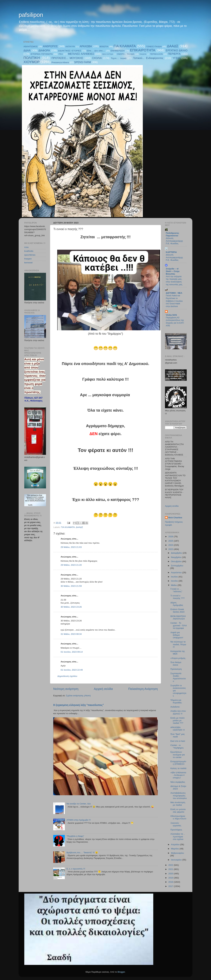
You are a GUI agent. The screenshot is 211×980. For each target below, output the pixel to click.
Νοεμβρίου (176, 557)
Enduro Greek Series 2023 (177, 611)
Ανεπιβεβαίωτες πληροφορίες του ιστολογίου (179, 795)
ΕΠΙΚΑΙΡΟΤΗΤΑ (143, 50)
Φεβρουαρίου (177, 853)
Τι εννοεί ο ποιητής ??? (178, 597)
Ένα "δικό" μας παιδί (178, 735)
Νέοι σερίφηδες (178, 782)
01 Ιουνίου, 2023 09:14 (72, 652)
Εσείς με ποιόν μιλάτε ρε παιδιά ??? (178, 720)
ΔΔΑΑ (27, 50)
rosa (26, 247)
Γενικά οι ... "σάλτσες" (176, 590)
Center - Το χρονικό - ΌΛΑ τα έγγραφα (179, 626)
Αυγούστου (177, 572)
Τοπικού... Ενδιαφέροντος (148, 58)
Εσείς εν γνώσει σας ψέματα (178, 811)
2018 (171, 882)
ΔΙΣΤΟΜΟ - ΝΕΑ (174, 293)
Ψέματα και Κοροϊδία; (176, 701)
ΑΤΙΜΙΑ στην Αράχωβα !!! (78, 820)
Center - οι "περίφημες (177, 746)
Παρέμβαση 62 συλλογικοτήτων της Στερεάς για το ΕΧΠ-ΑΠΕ (175, 322)
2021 (171, 869)
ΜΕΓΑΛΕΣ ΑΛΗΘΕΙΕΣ (81, 54)
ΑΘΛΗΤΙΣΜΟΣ (31, 47)
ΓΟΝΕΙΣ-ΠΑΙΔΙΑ (154, 47)
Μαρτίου (175, 849)
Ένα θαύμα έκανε (176, 664)
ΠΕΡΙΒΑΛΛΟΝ (156, 54)
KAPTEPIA (171, 252)
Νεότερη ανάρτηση (66, 689)
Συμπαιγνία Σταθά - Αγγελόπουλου (178, 677)
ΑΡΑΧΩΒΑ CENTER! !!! (178, 729)
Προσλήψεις (176, 830)
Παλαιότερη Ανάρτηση (143, 689)
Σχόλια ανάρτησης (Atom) (78, 696)
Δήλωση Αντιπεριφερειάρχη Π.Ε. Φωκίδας (174, 241)
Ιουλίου (175, 577)
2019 (171, 878)
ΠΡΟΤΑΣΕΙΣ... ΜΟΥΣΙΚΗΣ (67, 58)
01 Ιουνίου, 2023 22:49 (72, 670)
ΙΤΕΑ (61, 54)
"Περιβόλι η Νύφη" (75, 836)
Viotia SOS (171, 315)
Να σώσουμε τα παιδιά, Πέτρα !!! (178, 644)
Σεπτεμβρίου (177, 566)
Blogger (121, 972)
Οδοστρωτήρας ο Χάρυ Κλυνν (178, 817)
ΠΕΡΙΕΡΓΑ (174, 54)
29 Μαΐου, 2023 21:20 (71, 565)
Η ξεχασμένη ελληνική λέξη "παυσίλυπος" (78, 705)
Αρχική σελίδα (103, 689)
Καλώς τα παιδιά (178, 768)
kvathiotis (29, 251)
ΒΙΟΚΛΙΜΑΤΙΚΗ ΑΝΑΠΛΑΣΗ (178, 617)
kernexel (28, 263)
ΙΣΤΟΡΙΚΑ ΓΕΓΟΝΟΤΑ (42, 54)
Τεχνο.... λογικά (119, 58)
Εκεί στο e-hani (178, 741)
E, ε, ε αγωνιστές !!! (76, 869)
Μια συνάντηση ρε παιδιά (178, 804)
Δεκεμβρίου (177, 553)
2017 (171, 886)
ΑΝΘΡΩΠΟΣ (50, 46)
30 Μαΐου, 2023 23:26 (71, 607)
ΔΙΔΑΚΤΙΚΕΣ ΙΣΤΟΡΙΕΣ (70, 51)
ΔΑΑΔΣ (173, 46)
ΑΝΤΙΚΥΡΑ (70, 47)
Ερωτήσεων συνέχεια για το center (178, 755)
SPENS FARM (83, 62)
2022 (171, 865)
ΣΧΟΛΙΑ (97, 58)
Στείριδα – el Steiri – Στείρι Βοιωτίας (173, 271)
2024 (171, 545)
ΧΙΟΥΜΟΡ (32, 62)
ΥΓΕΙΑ (176, 58)
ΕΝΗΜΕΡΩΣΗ (118, 51)
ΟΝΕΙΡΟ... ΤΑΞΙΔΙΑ (125, 54)
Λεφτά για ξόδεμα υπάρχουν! (177, 635)
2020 (171, 874)
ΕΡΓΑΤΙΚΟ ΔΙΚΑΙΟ (177, 50)
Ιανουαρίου (177, 860)
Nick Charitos (175, 518)
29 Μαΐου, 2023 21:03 (71, 547)
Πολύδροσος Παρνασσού (172, 234)
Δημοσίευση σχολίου (67, 676)
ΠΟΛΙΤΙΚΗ (32, 58)
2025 (171, 541)
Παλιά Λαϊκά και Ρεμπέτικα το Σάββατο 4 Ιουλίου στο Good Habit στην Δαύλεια (174, 301)
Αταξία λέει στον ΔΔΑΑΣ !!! (178, 712)
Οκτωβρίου (177, 561)
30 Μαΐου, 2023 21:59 (71, 586)
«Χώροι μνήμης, (178, 658)
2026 (171, 537)
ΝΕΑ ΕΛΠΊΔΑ (108, 54)
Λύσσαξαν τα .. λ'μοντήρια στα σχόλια (178, 836)
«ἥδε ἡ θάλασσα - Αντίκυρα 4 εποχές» (178, 775)
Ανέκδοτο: (175, 707)
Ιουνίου (175, 581)
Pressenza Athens (60, 62)
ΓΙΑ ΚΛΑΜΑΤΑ (125, 46)
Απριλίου (176, 844)
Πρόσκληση (176, 669)
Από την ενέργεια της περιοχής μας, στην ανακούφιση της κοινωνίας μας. (174, 280)
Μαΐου (174, 585)
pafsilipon (31, 15)
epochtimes (30, 255)
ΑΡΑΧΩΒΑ (86, 46)
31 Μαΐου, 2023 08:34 (71, 634)
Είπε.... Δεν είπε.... (96, 51)
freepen (28, 259)
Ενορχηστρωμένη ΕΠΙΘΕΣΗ (178, 763)
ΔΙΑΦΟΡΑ (44, 50)
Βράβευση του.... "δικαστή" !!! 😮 (82, 853)
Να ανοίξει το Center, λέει (79, 804)
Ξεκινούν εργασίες (176, 824)
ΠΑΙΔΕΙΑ (143, 54)
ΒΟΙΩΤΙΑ (104, 47)
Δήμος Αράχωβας (177, 604)
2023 (171, 549)
